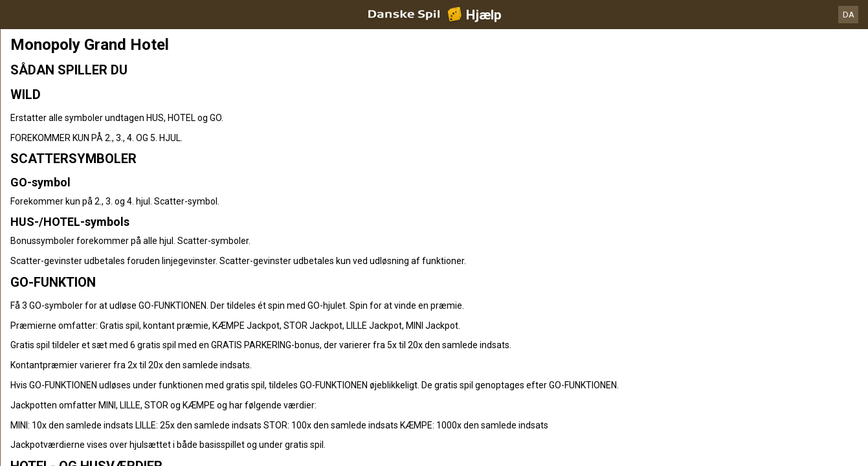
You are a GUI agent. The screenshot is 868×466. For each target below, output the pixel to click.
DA (849, 15)
